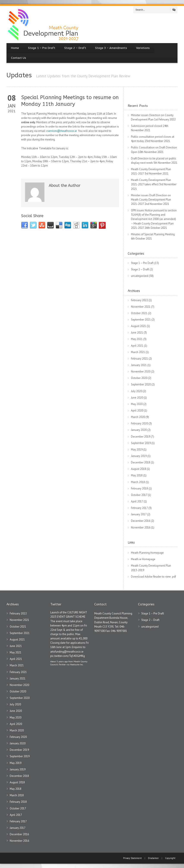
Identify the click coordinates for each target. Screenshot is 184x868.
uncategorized (140, 276)
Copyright (170, 858)
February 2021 (139, 359)
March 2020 (138, 417)
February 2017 (139, 508)
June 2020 (137, 398)
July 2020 (137, 391)
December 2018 (141, 462)
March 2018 (138, 482)
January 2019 (139, 456)
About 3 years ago (59, 661)
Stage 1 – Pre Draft (42, 48)
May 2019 (137, 450)
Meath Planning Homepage (147, 553)
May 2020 (137, 404)
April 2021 (137, 346)
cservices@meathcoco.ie (61, 131)
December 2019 (141, 437)
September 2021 (141, 320)
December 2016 (141, 521)
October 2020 (139, 378)
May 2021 (137, 339)
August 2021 (138, 326)
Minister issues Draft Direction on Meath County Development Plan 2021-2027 (151, 200)
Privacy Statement (133, 858)
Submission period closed (147, 126)
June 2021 (137, 333)
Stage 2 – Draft (75, 48)
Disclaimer (153, 858)
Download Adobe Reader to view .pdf (153, 577)
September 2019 (141, 443)
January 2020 (139, 430)
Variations (143, 48)
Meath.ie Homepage (143, 559)
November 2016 (141, 528)
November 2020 (141, 372)
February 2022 (139, 300)
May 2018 (137, 475)
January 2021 (139, 365)
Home (15, 48)
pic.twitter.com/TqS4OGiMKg (68, 656)
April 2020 (137, 411)
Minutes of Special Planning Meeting (153, 234)
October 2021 (139, 313)
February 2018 (139, 489)
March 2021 (138, 352)
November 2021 (141, 307)
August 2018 (138, 469)
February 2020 (139, 423)
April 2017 (137, 501)
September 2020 (141, 384)
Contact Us (19, 58)
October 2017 (139, 495)
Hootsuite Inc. (77, 664)
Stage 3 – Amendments (111, 48)
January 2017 (139, 514)
